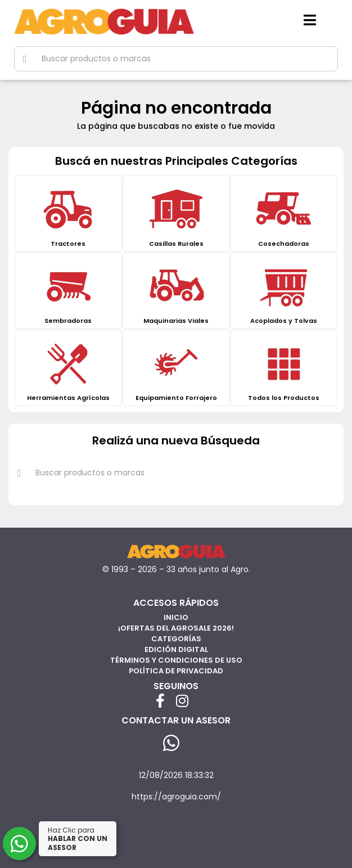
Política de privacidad (176, 671)
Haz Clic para (78, 839)
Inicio (176, 617)
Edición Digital (176, 649)
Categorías (176, 639)
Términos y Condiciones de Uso (176, 660)
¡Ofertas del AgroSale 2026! (176, 628)
